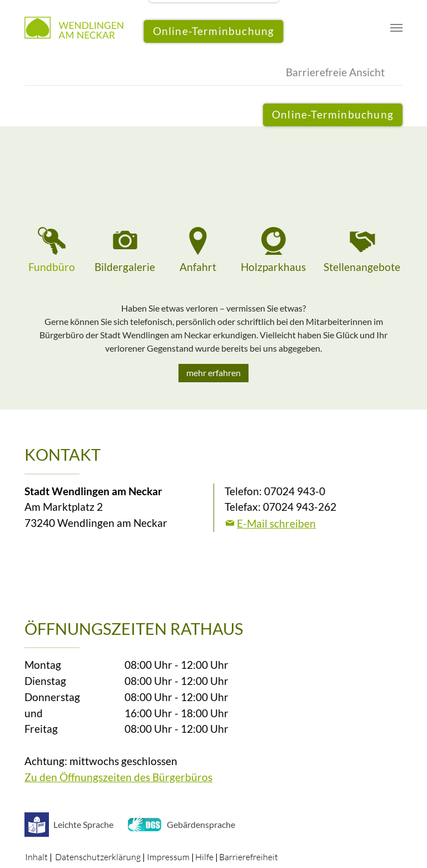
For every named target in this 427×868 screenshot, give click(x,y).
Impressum (168, 857)
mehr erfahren (213, 373)
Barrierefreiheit (249, 857)
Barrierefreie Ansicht (335, 72)
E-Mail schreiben (276, 523)
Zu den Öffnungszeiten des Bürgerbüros (118, 777)
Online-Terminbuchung (333, 114)
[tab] (52, 251)
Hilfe (204, 857)
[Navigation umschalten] (396, 28)
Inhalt (36, 857)
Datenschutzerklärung (98, 857)
